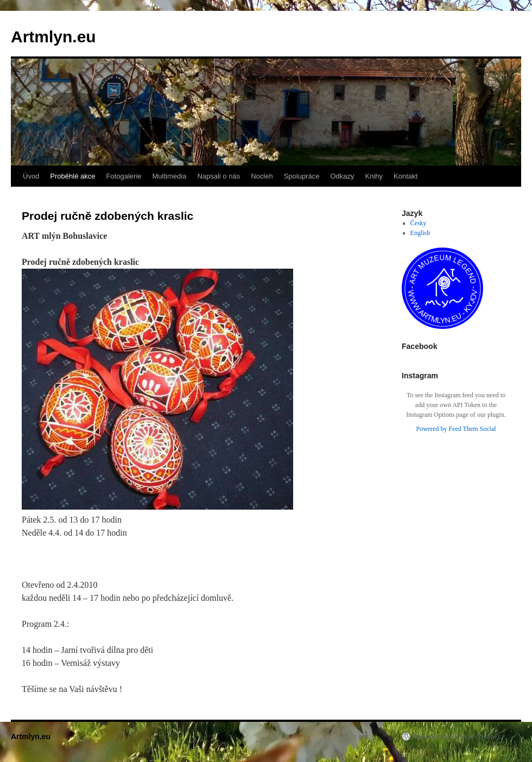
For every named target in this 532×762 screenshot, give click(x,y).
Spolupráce (302, 176)
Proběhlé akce (72, 176)
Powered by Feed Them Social (456, 429)
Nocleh (262, 176)
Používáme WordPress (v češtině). (457, 736)
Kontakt (406, 176)
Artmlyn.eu (53, 37)
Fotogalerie (123, 176)
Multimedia (170, 176)
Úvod (31, 176)
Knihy (374, 176)
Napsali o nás (218, 176)
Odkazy (342, 176)
